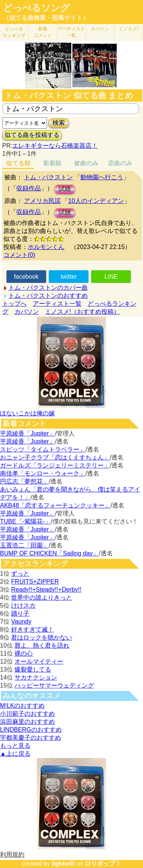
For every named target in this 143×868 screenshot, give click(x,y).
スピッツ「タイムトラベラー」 (43, 449)
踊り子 (20, 614)
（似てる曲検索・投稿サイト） (46, 18)
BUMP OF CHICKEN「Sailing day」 (49, 553)
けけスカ (23, 606)
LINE (111, 277)
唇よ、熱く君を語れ (42, 645)
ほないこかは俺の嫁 (27, 413)
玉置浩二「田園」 (24, 545)
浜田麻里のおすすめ (27, 722)
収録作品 (29, 188)
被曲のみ (86, 163)
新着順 (52, 163)
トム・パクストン (48, 177)
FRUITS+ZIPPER (35, 582)
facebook (26, 277)
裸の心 (24, 653)
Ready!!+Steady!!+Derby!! (46, 590)
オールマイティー (39, 661)
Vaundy (21, 621)
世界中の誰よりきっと (42, 598)
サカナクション (36, 677)
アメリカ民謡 (42, 201)
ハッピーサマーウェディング (54, 685)
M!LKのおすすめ (22, 706)
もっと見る (15, 746)
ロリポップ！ (103, 864)
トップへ (14, 304)
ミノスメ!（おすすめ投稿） (82, 312)
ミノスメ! (128, 29)
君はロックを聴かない (42, 637)
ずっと (20, 574)
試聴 (65, 189)
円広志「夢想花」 (24, 481)
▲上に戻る (15, 754)
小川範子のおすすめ (27, 714)
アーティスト (71, 32)
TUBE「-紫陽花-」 (25, 521)
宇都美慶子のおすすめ (31, 738)
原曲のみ (120, 163)
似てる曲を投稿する (32, 135)
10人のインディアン (96, 201)
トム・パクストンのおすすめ (48, 296)
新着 (43, 32)
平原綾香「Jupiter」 (27, 433)
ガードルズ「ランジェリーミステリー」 (55, 465)
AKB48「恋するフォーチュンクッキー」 (55, 505)
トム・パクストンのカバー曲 (48, 288)
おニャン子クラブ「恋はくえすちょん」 (55, 457)
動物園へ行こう (102, 177)
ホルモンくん (46, 247)
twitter (69, 277)
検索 (59, 123)
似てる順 (18, 163)
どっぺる (14, 32)
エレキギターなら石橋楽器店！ (55, 146)
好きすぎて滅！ (32, 629)
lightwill (63, 864)
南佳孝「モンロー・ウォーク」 (43, 473)
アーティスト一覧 (57, 304)
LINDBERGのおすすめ (31, 730)
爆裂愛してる (33, 669)
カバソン (100, 29)
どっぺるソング (36, 8)
